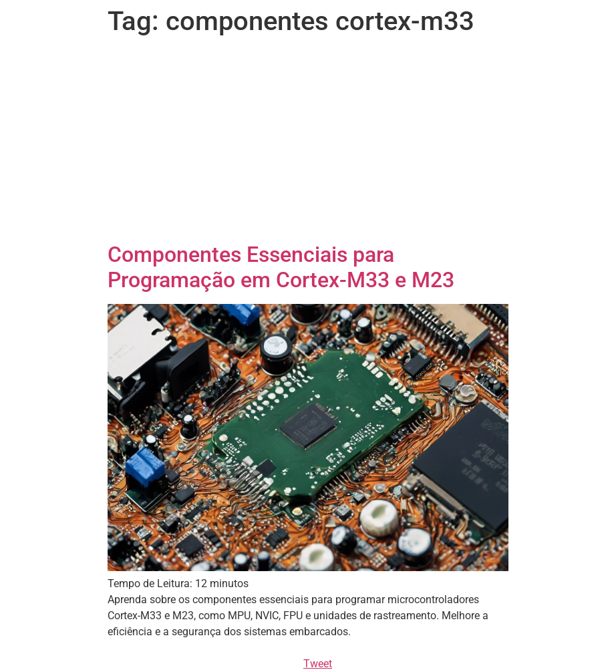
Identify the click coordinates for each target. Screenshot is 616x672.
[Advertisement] (308, 142)
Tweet (318, 664)
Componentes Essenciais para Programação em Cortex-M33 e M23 (281, 267)
